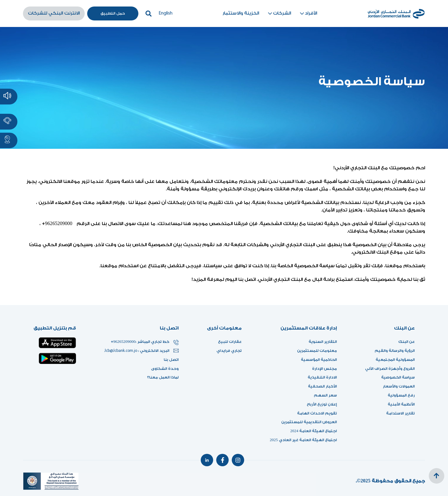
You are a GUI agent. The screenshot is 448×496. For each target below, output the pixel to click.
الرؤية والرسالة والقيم (395, 351)
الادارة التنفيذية (322, 377)
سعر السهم (325, 395)
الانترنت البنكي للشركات (54, 13)
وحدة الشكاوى (165, 369)
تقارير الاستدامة (401, 413)
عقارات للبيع (230, 342)
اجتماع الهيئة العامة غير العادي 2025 (303, 440)
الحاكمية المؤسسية (319, 360)
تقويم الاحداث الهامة (317, 413)
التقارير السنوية (323, 342)
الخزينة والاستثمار (241, 13)
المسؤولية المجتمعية (395, 360)
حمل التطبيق (113, 13)
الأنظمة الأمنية (401, 404)
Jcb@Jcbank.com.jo (121, 351)
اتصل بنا (171, 360)
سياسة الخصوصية (398, 377)
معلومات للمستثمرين (317, 351)
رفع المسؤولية (401, 395)
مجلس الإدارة (325, 369)
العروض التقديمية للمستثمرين (309, 422)
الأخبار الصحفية (323, 386)
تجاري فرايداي (229, 351)
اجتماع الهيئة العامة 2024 (314, 431)
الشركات (279, 14)
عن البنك (407, 342)
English (166, 13)
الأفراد (308, 14)
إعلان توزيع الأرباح (320, 404)
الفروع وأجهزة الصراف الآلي (390, 369)
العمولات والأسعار (399, 386)
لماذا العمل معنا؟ (163, 377)
